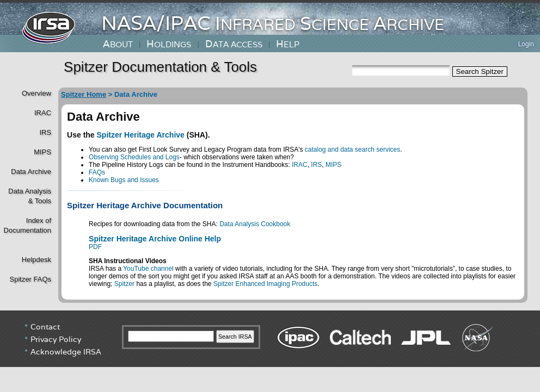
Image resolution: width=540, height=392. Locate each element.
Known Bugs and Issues (124, 180)
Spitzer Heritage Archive (141, 135)
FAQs (97, 172)
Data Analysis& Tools (30, 196)
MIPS (42, 152)
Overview (36, 93)
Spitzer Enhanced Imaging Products (265, 284)
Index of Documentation (26, 225)
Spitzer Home (84, 94)
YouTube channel (148, 269)
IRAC (43, 113)
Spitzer (124, 284)
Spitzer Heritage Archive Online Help (155, 239)
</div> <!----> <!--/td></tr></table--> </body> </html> (270, 351)
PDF (95, 247)
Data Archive (31, 172)
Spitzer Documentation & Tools (160, 67)
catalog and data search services (352, 150)
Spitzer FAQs (30, 279)
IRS (45, 132)
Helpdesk (36, 260)
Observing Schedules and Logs (134, 157)
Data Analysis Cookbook (255, 224)
